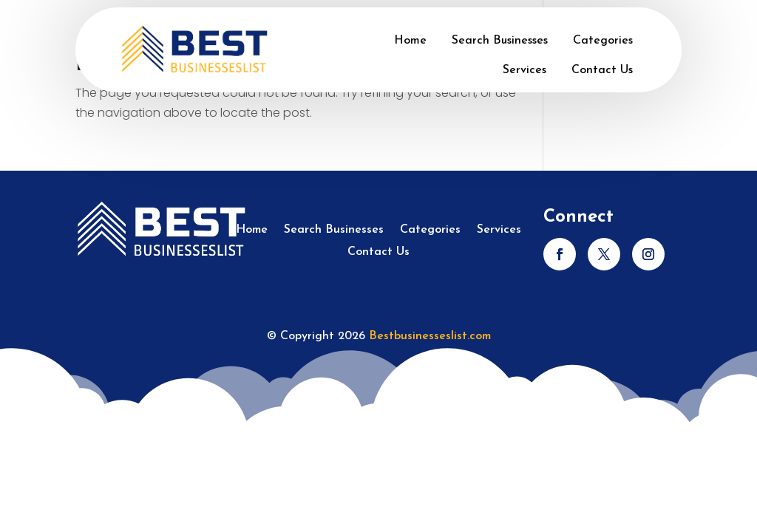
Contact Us (602, 70)
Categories (603, 41)
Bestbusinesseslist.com (430, 336)
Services (525, 70)
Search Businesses (500, 41)
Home (410, 41)
